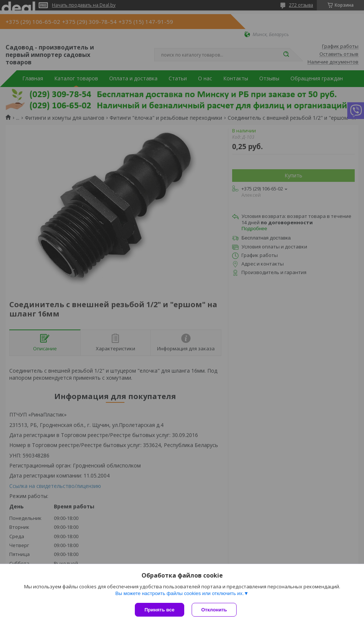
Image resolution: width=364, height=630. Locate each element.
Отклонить (214, 610)
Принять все (160, 610)
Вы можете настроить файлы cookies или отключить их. (179, 593)
